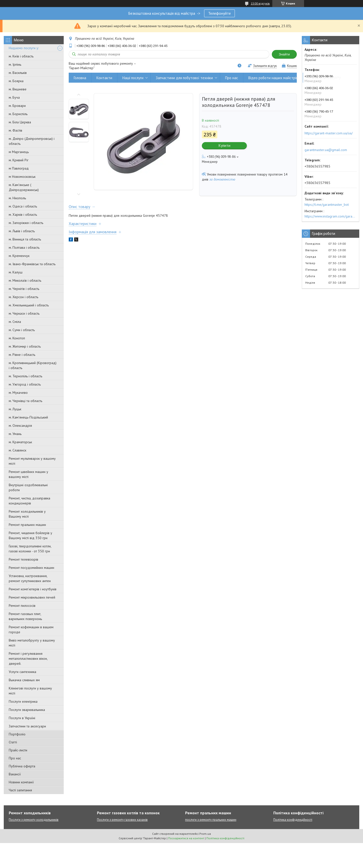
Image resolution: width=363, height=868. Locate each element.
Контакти (104, 78)
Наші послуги (133, 78)
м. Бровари (17, 106)
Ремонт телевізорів (23, 559)
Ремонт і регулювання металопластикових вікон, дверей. (28, 658)
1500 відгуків (260, 3)
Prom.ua (205, 834)
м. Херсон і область (23, 297)
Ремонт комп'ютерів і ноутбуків (33, 589)
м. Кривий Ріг (19, 160)
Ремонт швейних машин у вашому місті (28, 474)
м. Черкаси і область (24, 313)
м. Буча (14, 97)
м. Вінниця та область (25, 239)
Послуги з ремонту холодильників (34, 820)
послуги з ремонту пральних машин (211, 820)
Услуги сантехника (22, 672)
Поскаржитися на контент (186, 838)
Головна (80, 78)
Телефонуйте (219, 13)
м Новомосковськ (22, 177)
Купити (224, 145)
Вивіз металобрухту (324, 78)
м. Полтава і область (24, 247)
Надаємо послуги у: (24, 48)
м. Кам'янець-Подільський (28, 417)
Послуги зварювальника (27, 710)
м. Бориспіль (18, 114)
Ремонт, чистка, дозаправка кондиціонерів (29, 501)
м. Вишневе (18, 89)
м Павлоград (19, 168)
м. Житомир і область (25, 346)
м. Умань (15, 434)
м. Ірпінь (15, 64)
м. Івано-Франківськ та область (32, 264)
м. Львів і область (22, 231)
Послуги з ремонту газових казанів (122, 820)
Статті (13, 742)
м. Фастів (15, 130)
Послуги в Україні (22, 718)
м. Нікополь (17, 198)
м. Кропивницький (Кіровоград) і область (33, 365)
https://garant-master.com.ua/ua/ (329, 133)
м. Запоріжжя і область (26, 223)
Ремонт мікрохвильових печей (32, 597)
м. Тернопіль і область (25, 376)
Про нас (15, 758)
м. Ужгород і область (25, 384)
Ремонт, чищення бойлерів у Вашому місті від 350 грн (30, 535)
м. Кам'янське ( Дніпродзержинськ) (24, 187)
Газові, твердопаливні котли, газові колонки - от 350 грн (30, 549)
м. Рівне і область (22, 355)
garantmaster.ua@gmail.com (326, 150)
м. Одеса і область (23, 206)
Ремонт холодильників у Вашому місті (27, 514)
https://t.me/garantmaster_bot (327, 205)
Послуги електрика (23, 701)
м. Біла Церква (20, 122)
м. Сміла (15, 322)
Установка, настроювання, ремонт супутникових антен (30, 578)
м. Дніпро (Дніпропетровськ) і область (32, 141)
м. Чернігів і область (24, 289)
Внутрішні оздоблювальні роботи (28, 487)
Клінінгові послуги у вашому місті (30, 691)
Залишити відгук (265, 66)
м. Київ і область (21, 56)
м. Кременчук (19, 256)
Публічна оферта (22, 766)
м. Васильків (18, 73)
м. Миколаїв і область (25, 280)
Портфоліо (17, 734)
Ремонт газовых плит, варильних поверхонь (25, 616)
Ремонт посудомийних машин (31, 568)
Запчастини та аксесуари (27, 726)
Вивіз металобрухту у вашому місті (32, 643)
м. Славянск (17, 450)
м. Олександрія (20, 426)
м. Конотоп (17, 338)
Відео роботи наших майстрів (273, 78)
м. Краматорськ (20, 442)
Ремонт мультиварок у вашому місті (32, 461)
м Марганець (19, 152)
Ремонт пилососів (22, 606)
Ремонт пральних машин (27, 525)
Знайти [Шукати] (284, 54)
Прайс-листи (18, 750)
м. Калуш (16, 272)
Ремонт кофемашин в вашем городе (31, 630)
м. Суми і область (22, 330)
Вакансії (15, 774)
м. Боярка (16, 81)
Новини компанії (21, 782)
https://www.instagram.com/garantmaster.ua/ (331, 216)
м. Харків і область (23, 215)
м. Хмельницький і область (29, 305)
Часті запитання (20, 790)
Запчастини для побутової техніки (184, 78)
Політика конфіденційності (293, 820)
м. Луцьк (15, 409)
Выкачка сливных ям (24, 680)
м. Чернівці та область (25, 401)
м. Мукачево (18, 393)
